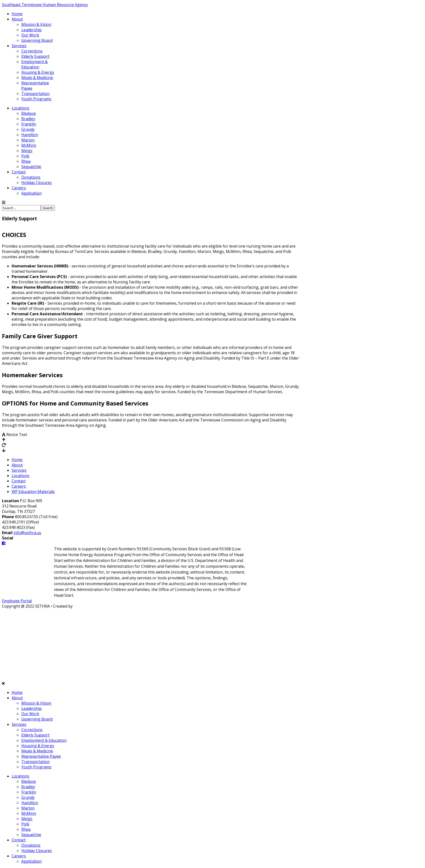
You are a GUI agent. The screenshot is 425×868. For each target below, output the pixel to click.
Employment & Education (34, 64)
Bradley (28, 119)
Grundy (28, 129)
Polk (25, 156)
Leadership (31, 30)
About (17, 19)
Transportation (35, 94)
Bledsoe (29, 113)
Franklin (29, 124)
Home (17, 14)
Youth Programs (36, 99)
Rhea (26, 161)
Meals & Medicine (37, 78)
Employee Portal (17, 601)
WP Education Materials (33, 492)
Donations (31, 177)
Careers (19, 188)
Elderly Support (35, 56)
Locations (20, 108)
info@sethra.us (27, 533)
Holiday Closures (37, 183)
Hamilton (30, 135)
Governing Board (37, 40)
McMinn (29, 145)
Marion (28, 140)
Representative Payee (41, 756)
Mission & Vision (36, 24)
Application (31, 193)
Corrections (32, 51)
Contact (19, 172)
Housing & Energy (38, 72)
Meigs (27, 151)
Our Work (30, 35)
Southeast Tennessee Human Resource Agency (45, 5)
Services (19, 46)
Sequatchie (31, 167)
